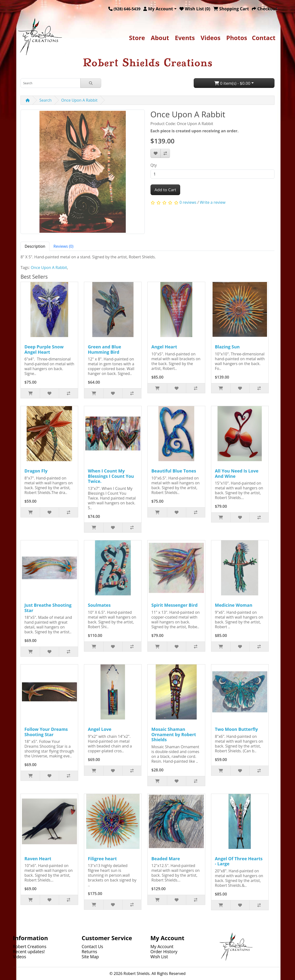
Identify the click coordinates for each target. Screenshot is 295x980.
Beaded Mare (165, 859)
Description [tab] (35, 246)
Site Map (90, 957)
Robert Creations (30, 946)
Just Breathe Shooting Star (48, 608)
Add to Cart (165, 190)
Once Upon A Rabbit (79, 100)
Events (185, 38)
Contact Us (93, 946)
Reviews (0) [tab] (64, 246)
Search (45, 100)
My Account (162, 946)
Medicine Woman (234, 605)
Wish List (159, 957)
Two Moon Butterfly (236, 729)
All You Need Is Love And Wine (237, 473)
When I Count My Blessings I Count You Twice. (111, 476)
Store (137, 38)
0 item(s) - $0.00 (232, 83)
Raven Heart (38, 859)
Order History (164, 952)
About (160, 38)
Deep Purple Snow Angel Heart (44, 349)
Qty (154, 165)
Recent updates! (29, 952)
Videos (211, 38)
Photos (237, 38)
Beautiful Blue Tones (174, 471)
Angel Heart (164, 347)
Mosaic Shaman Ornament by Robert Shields (174, 734)
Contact (264, 38)
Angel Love (99, 729)
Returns (89, 952)
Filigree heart (102, 859)
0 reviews (188, 202)
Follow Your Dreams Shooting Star (46, 732)
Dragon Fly (36, 471)
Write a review (213, 202)
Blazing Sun (227, 347)
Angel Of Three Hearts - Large (239, 861)
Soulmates (99, 605)
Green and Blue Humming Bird (104, 349)
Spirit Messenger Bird (174, 605)
